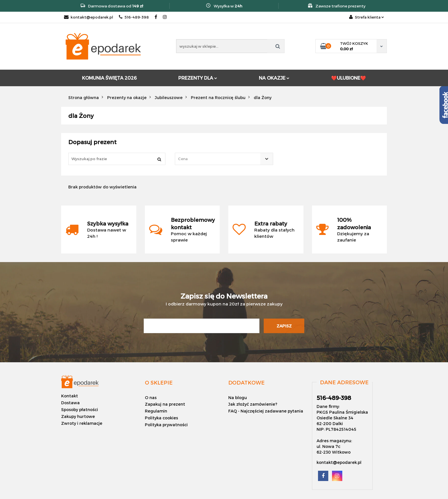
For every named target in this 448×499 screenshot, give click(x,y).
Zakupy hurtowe (78, 416)
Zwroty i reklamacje (82, 423)
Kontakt (70, 396)
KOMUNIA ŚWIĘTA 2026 (109, 78)
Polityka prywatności (166, 425)
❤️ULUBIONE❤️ (349, 78)
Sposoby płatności (80, 410)
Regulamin (156, 411)
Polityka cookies (161, 418)
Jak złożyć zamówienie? (253, 404)
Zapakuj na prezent (165, 404)
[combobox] (224, 159)
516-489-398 (134, 17)
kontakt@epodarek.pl (89, 17)
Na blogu (238, 398)
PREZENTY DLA (198, 78)
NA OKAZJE (274, 78)
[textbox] (219, 159)
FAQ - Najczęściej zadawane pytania (266, 411)
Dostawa (70, 403)
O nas (151, 398)
